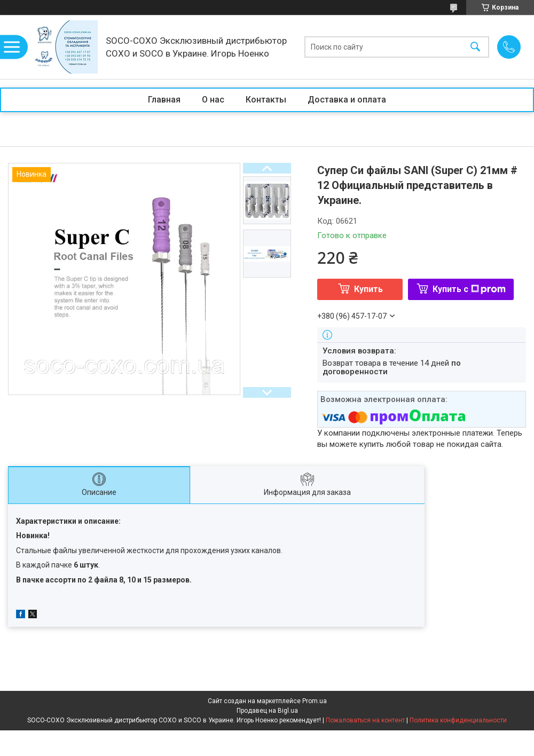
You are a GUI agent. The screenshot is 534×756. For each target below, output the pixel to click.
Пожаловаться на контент (365, 720)
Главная (164, 100)
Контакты (266, 100)
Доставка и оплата (347, 100)
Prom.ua (315, 701)
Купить (368, 289)
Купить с (469, 289)
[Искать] (475, 47)
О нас (213, 100)
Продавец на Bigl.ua (267, 711)
